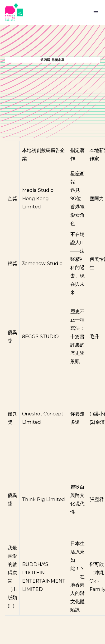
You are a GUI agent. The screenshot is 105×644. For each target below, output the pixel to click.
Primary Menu (96, 13)
